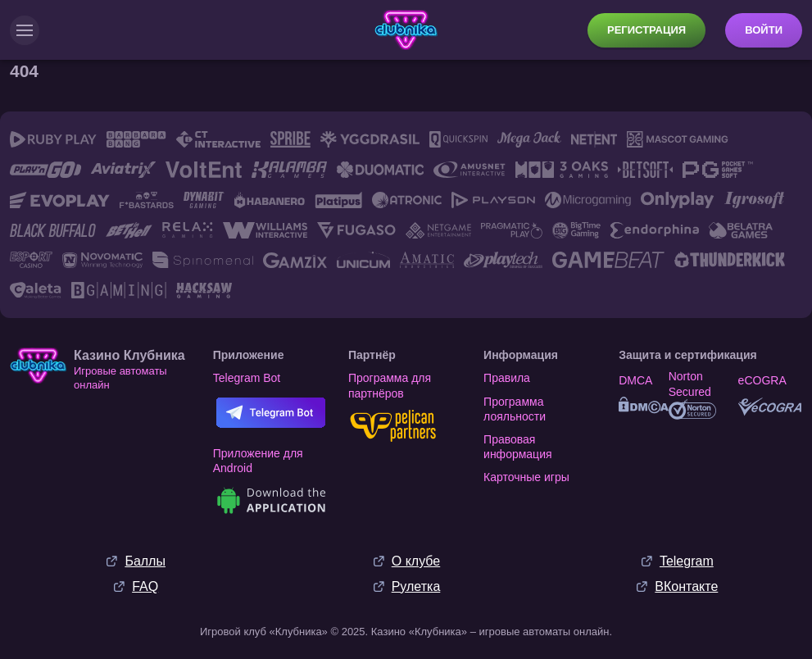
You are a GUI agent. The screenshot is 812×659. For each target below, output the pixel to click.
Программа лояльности (515, 409)
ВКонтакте (686, 586)
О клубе (416, 561)
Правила (507, 378)
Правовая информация (517, 447)
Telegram (687, 561)
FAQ (145, 586)
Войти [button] (764, 30)
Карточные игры (526, 477)
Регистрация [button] (646, 30)
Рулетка (416, 586)
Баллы (145, 561)
